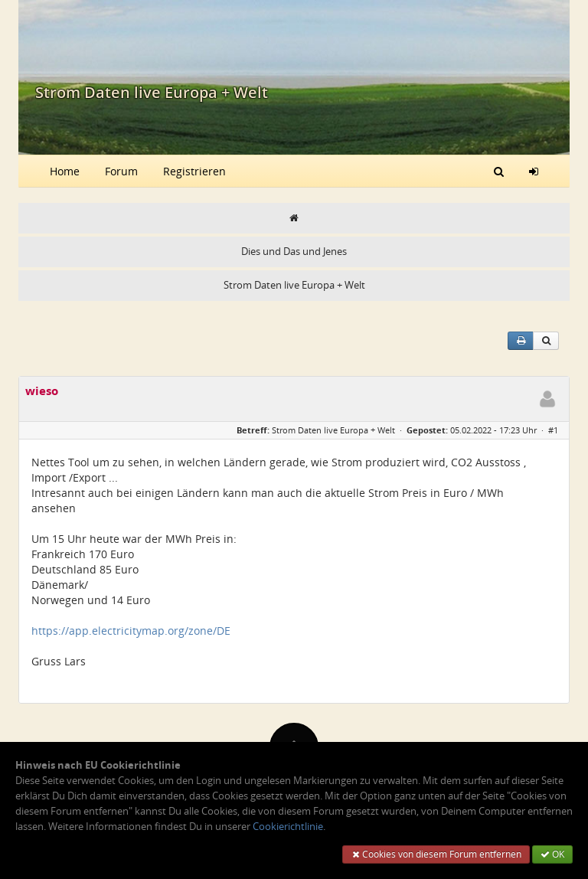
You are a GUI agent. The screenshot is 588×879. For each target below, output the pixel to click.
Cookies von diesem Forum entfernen (436, 854)
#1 (553, 430)
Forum (121, 171)
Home (65, 171)
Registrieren (194, 171)
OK (552, 854)
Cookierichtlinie (288, 827)
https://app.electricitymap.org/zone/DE (131, 631)
